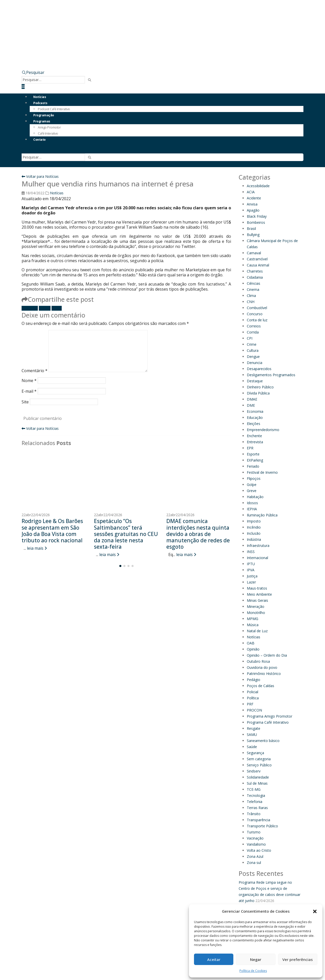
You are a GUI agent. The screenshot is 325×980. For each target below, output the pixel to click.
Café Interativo (48, 133)
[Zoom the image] (211, 42)
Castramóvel (257, 259)
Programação (44, 115)
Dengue (253, 357)
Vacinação (255, 838)
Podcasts (40, 103)
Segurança (255, 753)
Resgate (254, 728)
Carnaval (254, 253)
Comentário (35, 371)
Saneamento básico (263, 741)
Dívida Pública (258, 393)
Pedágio (254, 680)
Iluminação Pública (262, 515)
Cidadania (255, 277)
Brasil (251, 228)
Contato (39, 140)
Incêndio (254, 527)
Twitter (45, 308)
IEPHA (252, 509)
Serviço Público (259, 765)
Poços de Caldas (261, 686)
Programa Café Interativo (268, 722)
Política (253, 698)
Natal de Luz (257, 631)
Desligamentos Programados (271, 375)
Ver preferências (298, 959)
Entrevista (255, 442)
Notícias (40, 97)
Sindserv (254, 771)
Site (25, 402)
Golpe (252, 485)
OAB (251, 643)
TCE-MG (254, 789)
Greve (252, 491)
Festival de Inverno (262, 472)
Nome (29, 381)
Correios (254, 326)
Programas (42, 121)
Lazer (251, 582)
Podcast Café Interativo (54, 109)
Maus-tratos (257, 588)
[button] (315, 911)
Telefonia (255, 802)
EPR (250, 448)
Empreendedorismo (263, 430)
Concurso (255, 314)
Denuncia (255, 363)
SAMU (252, 734)
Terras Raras (257, 808)
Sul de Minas (257, 783)
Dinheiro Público (260, 387)
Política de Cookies (253, 971)
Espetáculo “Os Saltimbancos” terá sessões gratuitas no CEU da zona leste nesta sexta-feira (126, 534)
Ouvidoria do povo (262, 667)
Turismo (254, 832)
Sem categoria (259, 759)
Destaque (255, 381)
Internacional (257, 558)
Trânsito (254, 814)
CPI (250, 338)
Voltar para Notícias (40, 176)
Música (253, 625)
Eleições (254, 424)
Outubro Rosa (258, 661)
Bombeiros (256, 222)
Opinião (253, 649)
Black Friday (257, 216)
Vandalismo (256, 844)
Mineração (256, 606)
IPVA (251, 570)
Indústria (254, 539)
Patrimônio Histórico (264, 674)
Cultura (253, 350)
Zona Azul (255, 856)
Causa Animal (258, 265)
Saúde (252, 747)
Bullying (253, 235)
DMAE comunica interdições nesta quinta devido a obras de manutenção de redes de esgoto (198, 534)
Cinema (253, 289)
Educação (255, 417)
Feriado (253, 466)
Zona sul (254, 863)
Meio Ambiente (259, 594)
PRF (250, 704)
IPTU (251, 564)
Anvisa (252, 204)
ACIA (251, 192)
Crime (252, 344)
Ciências (254, 283)
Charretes (255, 271)
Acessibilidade (258, 186)
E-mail (57, 308)
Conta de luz (257, 320)
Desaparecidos (259, 369)
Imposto (254, 521)
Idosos (252, 503)
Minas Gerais (257, 600)
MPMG (253, 619)
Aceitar (214, 959)
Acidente (254, 198)
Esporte (253, 454)
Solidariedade (258, 777)
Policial (253, 692)
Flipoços (254, 478)
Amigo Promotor (49, 127)
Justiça (252, 576)
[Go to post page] (54, 480)
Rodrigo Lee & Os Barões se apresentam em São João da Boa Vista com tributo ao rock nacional (52, 531)
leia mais (37, 548)
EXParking (255, 460)
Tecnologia (256, 795)
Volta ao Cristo (259, 850)
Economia (255, 411)
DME (251, 405)
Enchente (254, 436)
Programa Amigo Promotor (270, 716)
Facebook (30, 308)
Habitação (255, 497)
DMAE (252, 399)
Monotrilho (256, 613)
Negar (256, 959)
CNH (251, 302)
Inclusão (254, 533)
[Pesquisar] (90, 80)
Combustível (257, 308)
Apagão (253, 210)
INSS (251, 552)
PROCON (254, 710)
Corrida (253, 332)
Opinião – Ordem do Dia (267, 655)
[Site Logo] (72, 17)
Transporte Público (262, 826)
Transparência (258, 820)
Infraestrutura (258, 546)
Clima (251, 296)
